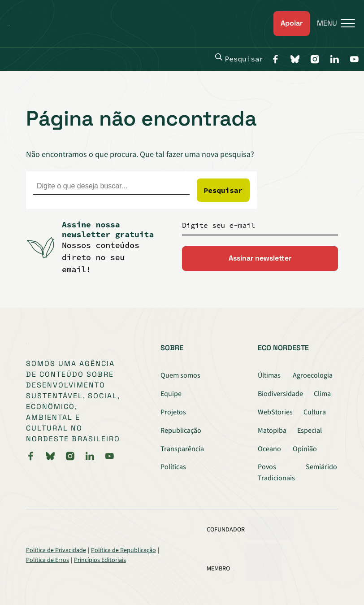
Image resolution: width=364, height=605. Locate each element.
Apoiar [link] (292, 23)
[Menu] (332, 24)
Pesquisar (239, 58)
